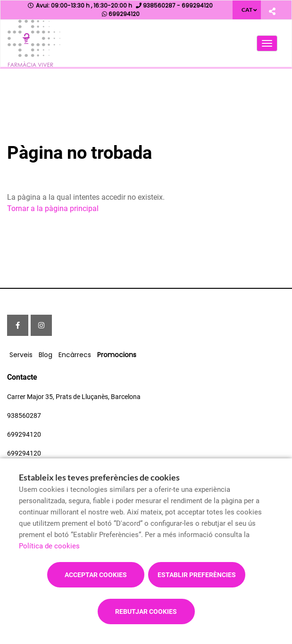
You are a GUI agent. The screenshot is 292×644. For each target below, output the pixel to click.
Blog (46, 355)
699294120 (24, 434)
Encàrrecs (75, 355)
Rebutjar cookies (146, 611)
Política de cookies (49, 546)
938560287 (24, 416)
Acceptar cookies (96, 575)
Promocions (117, 355)
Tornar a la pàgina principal (53, 208)
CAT (247, 10)
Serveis (21, 355)
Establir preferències (197, 575)
